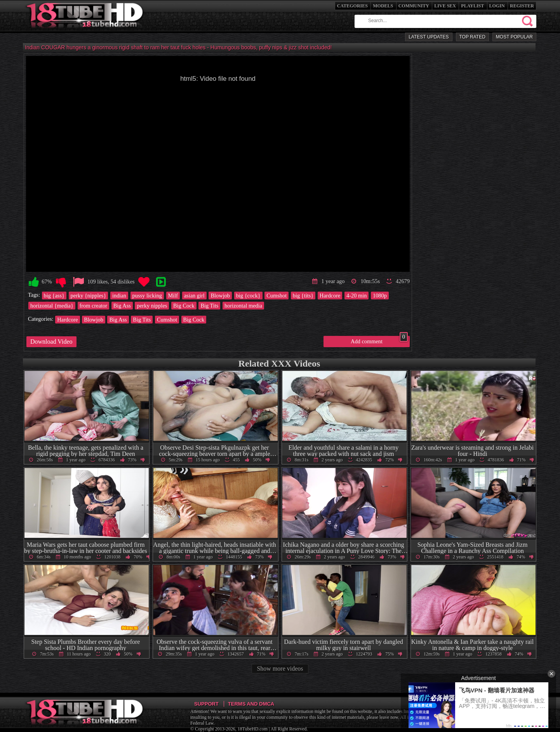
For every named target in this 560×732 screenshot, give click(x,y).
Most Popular (514, 37)
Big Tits (209, 306)
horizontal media (243, 306)
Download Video (51, 342)
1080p (380, 296)
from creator (94, 306)
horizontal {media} (52, 306)
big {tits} (303, 296)
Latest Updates (429, 37)
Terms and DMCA (251, 704)
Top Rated (472, 37)
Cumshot (277, 296)
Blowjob (220, 296)
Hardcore (330, 296)
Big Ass (122, 306)
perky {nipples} (89, 296)
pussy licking (147, 296)
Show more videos (280, 669)
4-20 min (357, 296)
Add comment (379, 340)
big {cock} (248, 296)
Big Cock (184, 306)
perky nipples (152, 306)
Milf (173, 296)
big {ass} (54, 296)
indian (119, 296)
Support (206, 704)
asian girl (194, 296)
